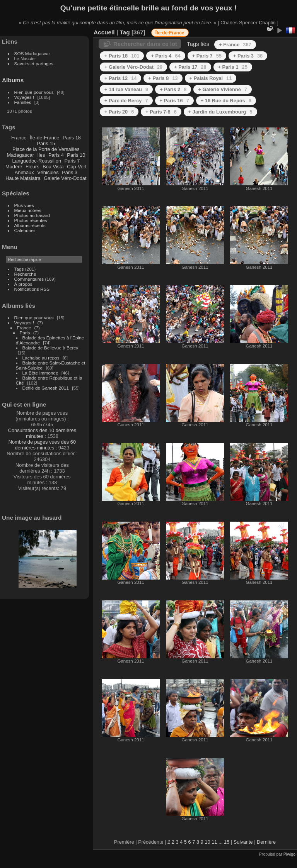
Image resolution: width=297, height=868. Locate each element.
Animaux (24, 172)
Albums (13, 80)
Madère (14, 167)
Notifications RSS (32, 289)
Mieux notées (28, 210)
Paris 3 (70, 172)
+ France (235, 45)
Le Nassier (25, 58)
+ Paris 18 (122, 56)
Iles (41, 155)
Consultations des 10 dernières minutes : (42, 433)
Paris (25, 333)
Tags (19, 269)
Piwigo (289, 854)
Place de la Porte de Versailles (46, 149)
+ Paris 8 (163, 78)
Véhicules (48, 172)
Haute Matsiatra (23, 178)
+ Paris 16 (174, 101)
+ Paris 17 (190, 67)
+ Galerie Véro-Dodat (133, 67)
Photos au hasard (32, 215)
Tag (125, 32)
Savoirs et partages (34, 64)
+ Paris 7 (207, 56)
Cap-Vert (77, 167)
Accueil (104, 32)
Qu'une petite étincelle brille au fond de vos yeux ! (149, 8)
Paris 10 (76, 155)
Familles (23, 102)
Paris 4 (56, 155)
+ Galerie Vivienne (223, 89)
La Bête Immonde (40, 373)
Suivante (243, 842)
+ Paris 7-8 (161, 112)
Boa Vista (53, 167)
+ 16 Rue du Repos (226, 101)
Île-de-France (44, 138)
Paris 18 (72, 138)
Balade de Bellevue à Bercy (50, 348)
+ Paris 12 (120, 78)
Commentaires (29, 279)
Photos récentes (31, 220)
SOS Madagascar (32, 53)
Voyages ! (24, 97)
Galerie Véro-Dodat (65, 178)
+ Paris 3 (248, 56)
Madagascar (20, 155)
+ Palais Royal (211, 78)
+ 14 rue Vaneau (126, 89)
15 (227, 842)
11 (214, 842)
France (19, 138)
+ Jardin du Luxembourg (220, 112)
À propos (23, 284)
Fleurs (32, 167)
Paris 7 (72, 161)
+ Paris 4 (166, 56)
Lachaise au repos (41, 358)
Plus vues (24, 205)
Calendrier (25, 230)
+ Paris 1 (233, 67)
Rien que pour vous (35, 92)
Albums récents (30, 225)
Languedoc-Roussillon (37, 161)
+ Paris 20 (119, 112)
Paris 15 (46, 143)
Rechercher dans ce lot (145, 44)
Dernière (266, 842)
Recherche (25, 274)
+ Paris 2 (173, 89)
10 (207, 842)
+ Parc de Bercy (126, 101)
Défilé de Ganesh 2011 (46, 388)
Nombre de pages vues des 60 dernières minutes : (42, 445)
